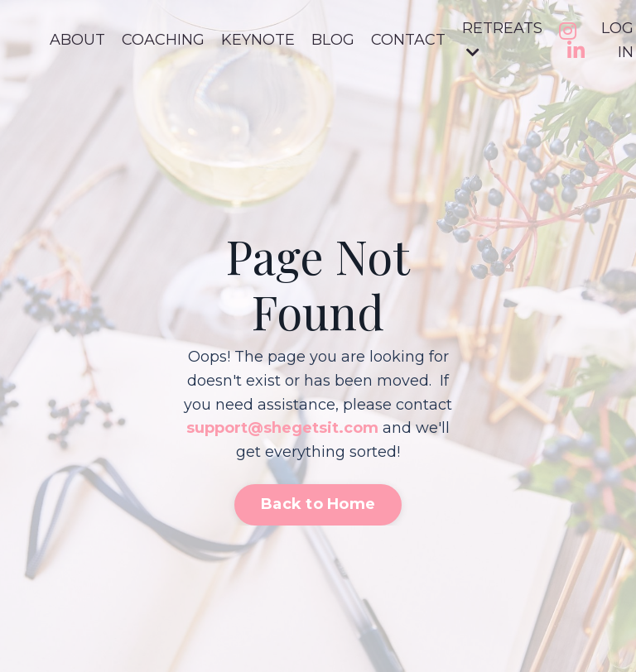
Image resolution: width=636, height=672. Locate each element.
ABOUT (77, 40)
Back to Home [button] (318, 504)
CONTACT (408, 40)
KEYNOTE (258, 40)
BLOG (333, 40)
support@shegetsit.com (282, 428)
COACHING (163, 40)
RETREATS (502, 39)
